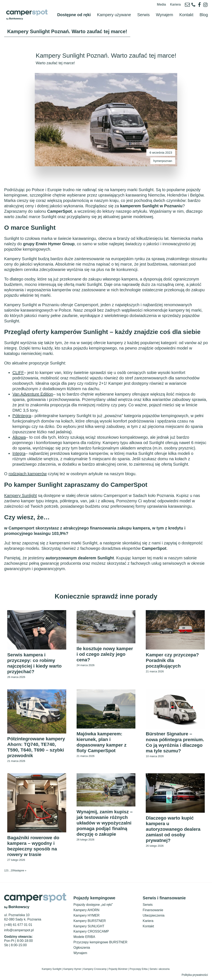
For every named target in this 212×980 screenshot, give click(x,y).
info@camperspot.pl (19, 932)
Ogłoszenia (82, 950)
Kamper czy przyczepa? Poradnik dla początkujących (174, 652)
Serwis (143, 10)
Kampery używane (114, 10)
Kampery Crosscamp (95, 971)
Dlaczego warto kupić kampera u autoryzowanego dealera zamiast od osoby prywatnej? (175, 830)
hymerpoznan (163, 151)
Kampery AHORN (86, 912)
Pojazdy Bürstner (118, 971)
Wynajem (164, 10)
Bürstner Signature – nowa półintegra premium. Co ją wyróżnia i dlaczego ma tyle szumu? (175, 741)
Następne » (20, 873)
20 (12, 873)
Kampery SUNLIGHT (89, 928)
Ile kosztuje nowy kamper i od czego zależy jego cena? (98, 646)
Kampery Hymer (72, 971)
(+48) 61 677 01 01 (18, 927)
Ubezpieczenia (154, 918)
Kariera (175, 4)
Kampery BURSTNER (90, 923)
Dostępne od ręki (74, 10)
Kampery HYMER (87, 918)
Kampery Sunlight (52, 971)
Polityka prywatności (195, 977)
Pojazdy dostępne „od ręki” (93, 907)
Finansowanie (153, 912)
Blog (204, 10)
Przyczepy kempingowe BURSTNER (101, 944)
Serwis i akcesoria (160, 971)
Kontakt (186, 10)
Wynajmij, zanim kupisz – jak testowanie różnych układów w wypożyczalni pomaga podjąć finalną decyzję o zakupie (106, 824)
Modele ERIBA (84, 939)
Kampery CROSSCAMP (91, 934)
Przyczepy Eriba (139, 971)
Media (161, 4)
